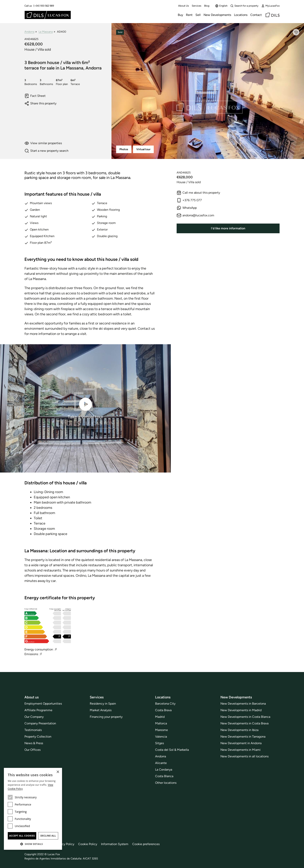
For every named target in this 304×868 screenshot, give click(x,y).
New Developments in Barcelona (243, 704)
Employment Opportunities (43, 704)
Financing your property (106, 717)
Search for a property (244, 6)
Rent (189, 15)
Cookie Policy (88, 844)
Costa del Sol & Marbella (172, 750)
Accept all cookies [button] (22, 836)
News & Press (34, 743)
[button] (33, 844)
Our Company (34, 717)
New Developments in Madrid (241, 710)
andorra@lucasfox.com (195, 215)
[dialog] (33, 809)
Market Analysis (101, 710)
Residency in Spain (103, 704)
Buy (180, 15)
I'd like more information (228, 228)
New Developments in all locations (244, 756)
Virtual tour (143, 149)
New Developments (217, 15)
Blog (207, 6)
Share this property (40, 103)
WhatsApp (187, 208)
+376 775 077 (189, 200)
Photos (124, 149)
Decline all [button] (48, 836)
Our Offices (32, 750)
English (221, 6)
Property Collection (38, 737)
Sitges (159, 743)
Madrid (160, 717)
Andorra (29, 32)
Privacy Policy (65, 844)
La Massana (46, 32)
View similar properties (43, 143)
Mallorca (161, 723)
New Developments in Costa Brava (244, 723)
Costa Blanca (164, 776)
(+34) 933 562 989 (44, 6)
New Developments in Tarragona (243, 737)
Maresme (161, 730)
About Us (184, 6)
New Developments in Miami (241, 750)
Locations (241, 15)
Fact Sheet (35, 96)
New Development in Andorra (241, 743)
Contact (256, 15)
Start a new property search (46, 151)
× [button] (58, 772)
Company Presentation (40, 723)
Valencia (161, 737)
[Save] (296, 32)
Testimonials (33, 730)
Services (196, 6)
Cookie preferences (146, 844)
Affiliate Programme (38, 710)
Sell (198, 15)
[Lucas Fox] (48, 15)
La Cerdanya (164, 770)
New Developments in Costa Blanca (245, 717)
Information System (115, 844)
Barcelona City (165, 704)
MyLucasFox (270, 6)
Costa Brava (163, 710)
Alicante (161, 763)
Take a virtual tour (85, 408)
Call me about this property (198, 193)
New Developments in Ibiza (239, 730)
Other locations (166, 783)
